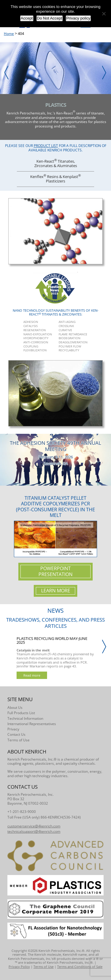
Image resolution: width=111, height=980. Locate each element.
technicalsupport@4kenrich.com (34, 831)
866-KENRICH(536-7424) (61, 817)
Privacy (13, 729)
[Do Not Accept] (104, 14)
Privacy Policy (19, 967)
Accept (27, 18)
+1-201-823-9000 (22, 812)
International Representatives (32, 724)
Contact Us (16, 734)
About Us (15, 707)
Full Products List (21, 713)
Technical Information (25, 718)
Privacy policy (78, 18)
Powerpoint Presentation (55, 571)
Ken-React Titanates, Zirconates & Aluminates (56, 163)
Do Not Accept (50, 18)
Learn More (56, 591)
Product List (46, 146)
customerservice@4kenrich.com (34, 826)
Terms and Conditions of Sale (80, 967)
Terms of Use (18, 740)
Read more (32, 675)
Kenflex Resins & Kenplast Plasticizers (55, 178)
